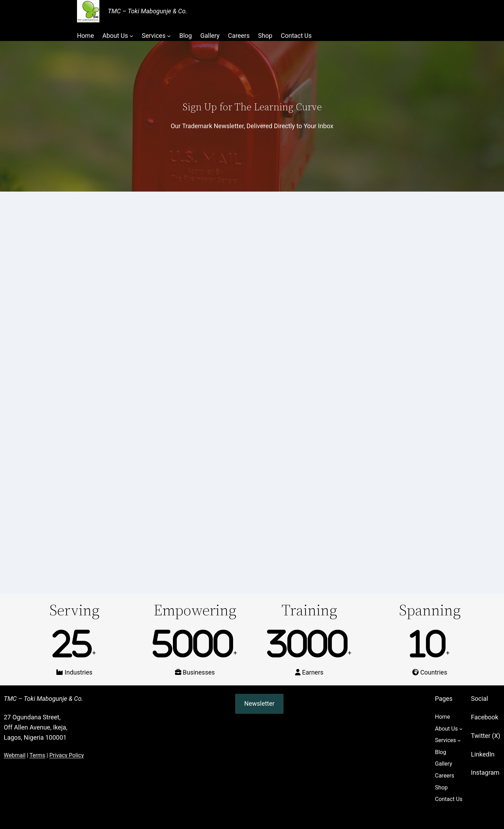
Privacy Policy (67, 755)
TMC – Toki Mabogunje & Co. (148, 11)
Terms (37, 755)
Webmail (15, 755)
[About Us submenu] (131, 36)
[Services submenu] (169, 36)
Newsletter (260, 703)
